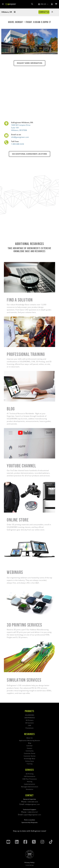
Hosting (30, 782)
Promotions (29, 728)
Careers (29, 748)
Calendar (29, 746)
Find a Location (30, 820)
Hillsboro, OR (9, 12)
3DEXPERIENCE (30, 718)
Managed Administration (30, 787)
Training (29, 764)
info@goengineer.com (20, 137)
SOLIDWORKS (30, 715)
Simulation (29, 789)
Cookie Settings (30, 865)
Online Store (30, 761)
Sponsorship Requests (29, 822)
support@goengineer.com (32, 815)
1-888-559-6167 (33, 812)
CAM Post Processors (30, 779)
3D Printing (29, 774)
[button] (43, 4)
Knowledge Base (30, 759)
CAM (29, 725)
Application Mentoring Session (29, 741)
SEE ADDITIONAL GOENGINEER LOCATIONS (29, 154)
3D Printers (30, 720)
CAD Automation (30, 776)
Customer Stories (30, 756)
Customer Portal (30, 753)
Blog (30, 743)
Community (30, 751)
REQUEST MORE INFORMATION (29, 63)
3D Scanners (29, 723)
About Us (29, 738)
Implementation (29, 784)
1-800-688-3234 (18, 144)
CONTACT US (44, 12)
